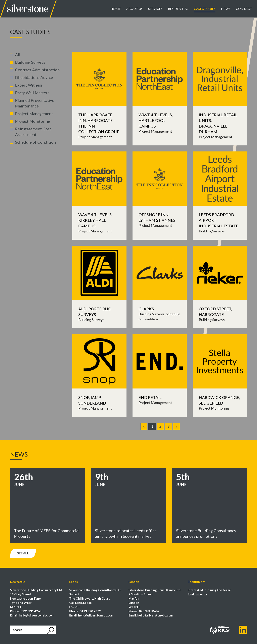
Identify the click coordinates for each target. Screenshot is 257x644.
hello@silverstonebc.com (37, 615)
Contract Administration (37, 70)
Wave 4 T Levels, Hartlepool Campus (156, 120)
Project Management (34, 113)
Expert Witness (29, 85)
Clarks (146, 309)
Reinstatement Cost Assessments (33, 132)
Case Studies (205, 9)
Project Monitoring (33, 121)
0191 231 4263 (31, 611)
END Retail (150, 397)
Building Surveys (30, 62)
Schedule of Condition (35, 142)
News (226, 9)
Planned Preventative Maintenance (35, 103)
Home (116, 9)
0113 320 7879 (90, 611)
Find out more (198, 594)
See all (23, 553)
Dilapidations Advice (34, 77)
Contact (244, 9)
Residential (178, 9)
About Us (134, 9)
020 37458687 (149, 611)
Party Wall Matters (32, 93)
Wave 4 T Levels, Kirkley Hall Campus (95, 220)
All (18, 54)
